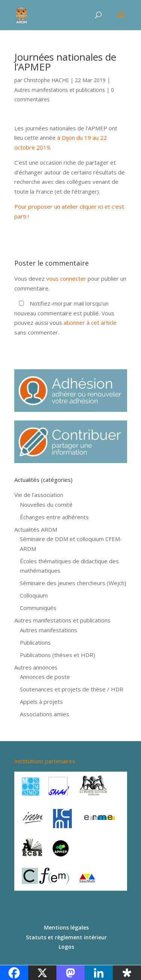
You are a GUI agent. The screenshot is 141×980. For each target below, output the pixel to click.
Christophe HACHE (46, 80)
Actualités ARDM (36, 529)
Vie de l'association (39, 495)
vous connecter (66, 278)
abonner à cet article (90, 323)
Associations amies (45, 714)
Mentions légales (66, 927)
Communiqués (38, 608)
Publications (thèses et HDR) (58, 655)
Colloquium (34, 595)
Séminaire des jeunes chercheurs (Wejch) (73, 583)
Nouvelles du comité (46, 505)
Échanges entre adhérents (54, 517)
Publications (35, 642)
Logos (66, 947)
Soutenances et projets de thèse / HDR (72, 689)
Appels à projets (41, 702)
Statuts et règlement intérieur (66, 937)
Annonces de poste (45, 677)
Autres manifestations (49, 630)
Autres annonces (36, 667)
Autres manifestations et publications (60, 90)
